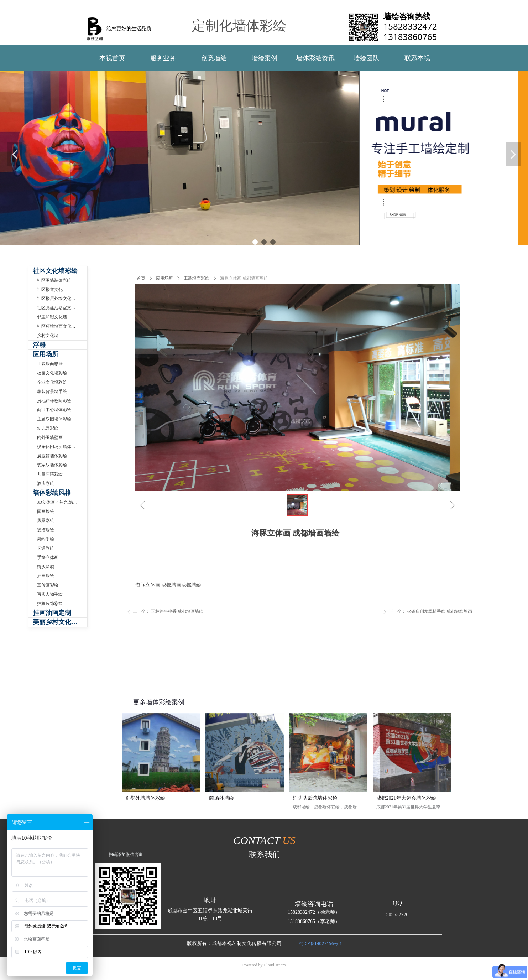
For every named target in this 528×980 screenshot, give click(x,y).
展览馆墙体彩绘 (52, 456)
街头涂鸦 (46, 567)
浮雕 (39, 345)
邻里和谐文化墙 (52, 317)
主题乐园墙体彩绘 (54, 419)
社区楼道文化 (50, 290)
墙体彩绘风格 (52, 493)
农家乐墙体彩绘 (52, 465)
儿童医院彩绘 (50, 474)
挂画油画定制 (52, 613)
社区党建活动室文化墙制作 (62, 308)
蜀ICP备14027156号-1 (321, 943)
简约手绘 (46, 539)
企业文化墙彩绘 (52, 382)
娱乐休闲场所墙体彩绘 (58, 447)
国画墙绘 (46, 512)
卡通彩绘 (46, 548)
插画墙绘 (46, 576)
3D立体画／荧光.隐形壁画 (62, 502)
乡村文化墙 (48, 336)
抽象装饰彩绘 (50, 603)
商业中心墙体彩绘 (54, 410)
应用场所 (164, 278)
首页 (141, 278)
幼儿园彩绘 (48, 428)
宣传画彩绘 (48, 585)
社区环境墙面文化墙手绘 (61, 326)
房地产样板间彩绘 (54, 401)
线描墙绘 (46, 530)
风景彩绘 (46, 520)
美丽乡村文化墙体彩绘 (60, 622)
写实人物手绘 (50, 594)
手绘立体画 (48, 558)
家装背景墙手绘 (52, 392)
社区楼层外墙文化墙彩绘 (61, 299)
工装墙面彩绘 (197, 278)
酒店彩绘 (46, 483)
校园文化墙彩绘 (52, 373)
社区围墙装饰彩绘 (54, 280)
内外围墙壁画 (50, 437)
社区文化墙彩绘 (55, 271)
